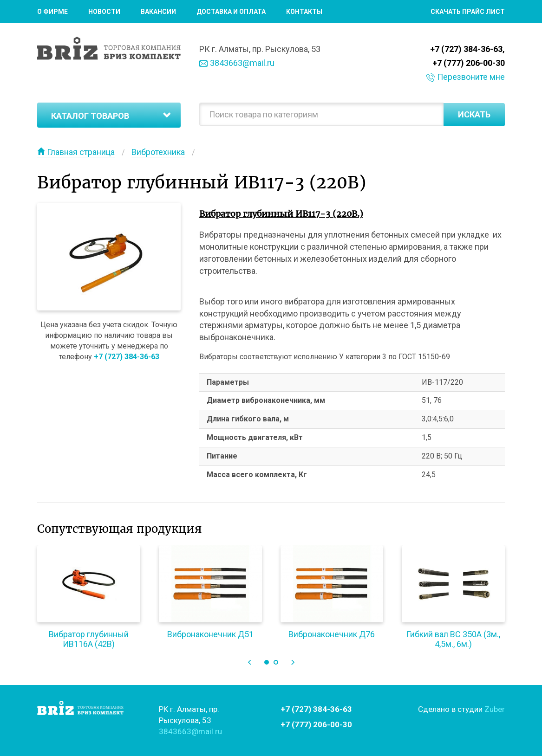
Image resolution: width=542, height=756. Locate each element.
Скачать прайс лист (468, 12)
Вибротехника (158, 152)
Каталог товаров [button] (111, 116)
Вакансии (158, 12)
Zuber (495, 709)
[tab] (109, 115)
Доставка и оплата (231, 12)
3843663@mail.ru (237, 63)
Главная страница (76, 152)
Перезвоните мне (466, 77)
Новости (104, 12)
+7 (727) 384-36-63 (466, 49)
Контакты (304, 12)
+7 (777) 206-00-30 (469, 63)
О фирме (52, 12)
